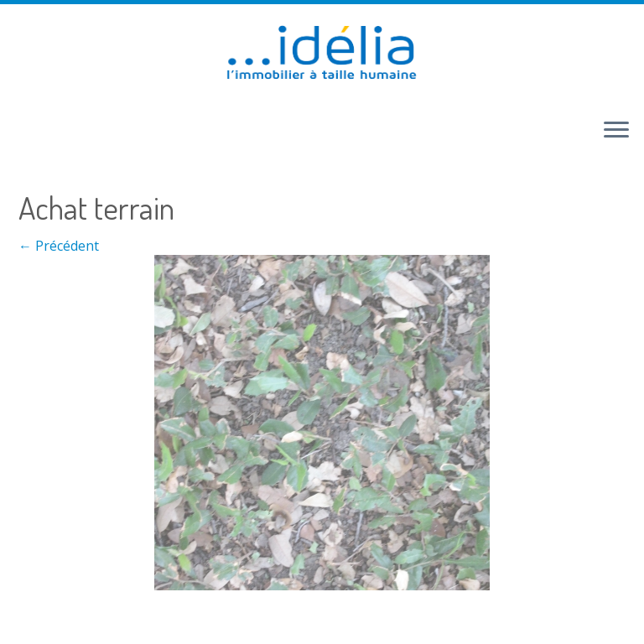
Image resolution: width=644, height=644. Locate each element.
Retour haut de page (267, 618)
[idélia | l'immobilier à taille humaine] (322, 55)
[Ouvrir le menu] (616, 131)
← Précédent (59, 246)
